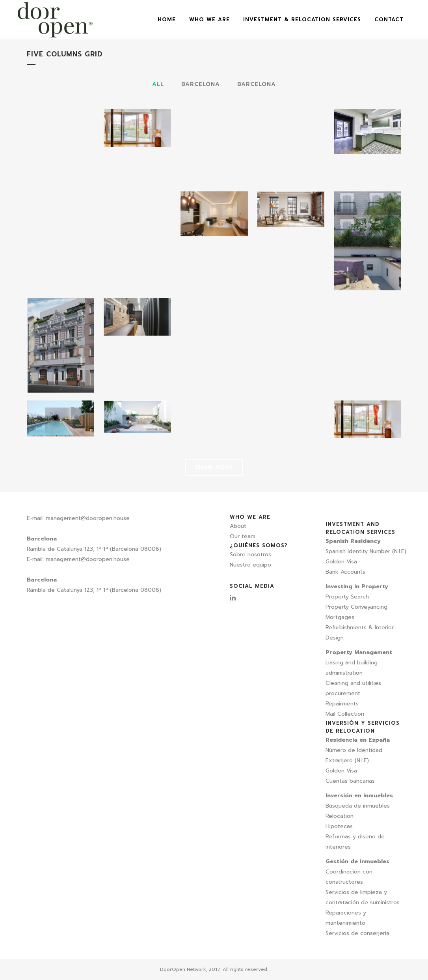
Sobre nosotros (250, 555)
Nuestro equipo (250, 565)
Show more (214, 467)
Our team (243, 536)
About (238, 526)
